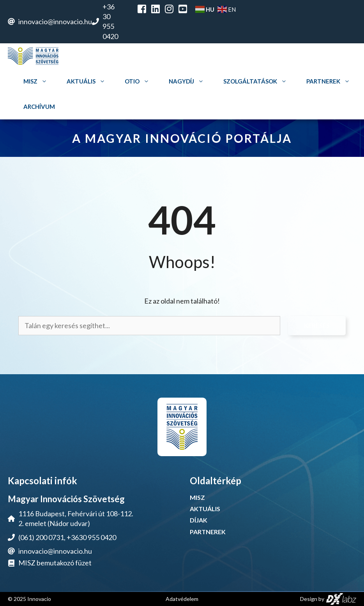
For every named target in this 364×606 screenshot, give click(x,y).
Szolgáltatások (257, 81)
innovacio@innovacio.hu (55, 21)
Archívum (39, 107)
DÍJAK (199, 520)
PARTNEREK (208, 532)
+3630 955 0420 (91, 537)
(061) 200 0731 (41, 537)
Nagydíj (188, 81)
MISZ (37, 81)
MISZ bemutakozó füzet (55, 563)
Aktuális (88, 81)
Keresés (317, 325)
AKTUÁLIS (205, 509)
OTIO (139, 81)
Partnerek (330, 81)
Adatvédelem (182, 599)
